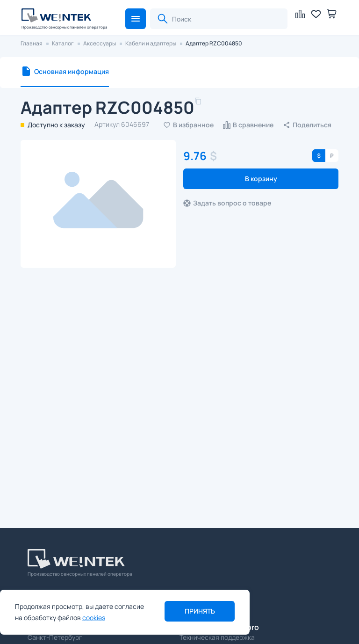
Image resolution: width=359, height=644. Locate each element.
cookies (94, 618)
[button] (136, 19)
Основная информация (72, 71)
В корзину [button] (261, 179)
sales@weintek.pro (214, 596)
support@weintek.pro (219, 627)
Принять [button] (200, 611)
